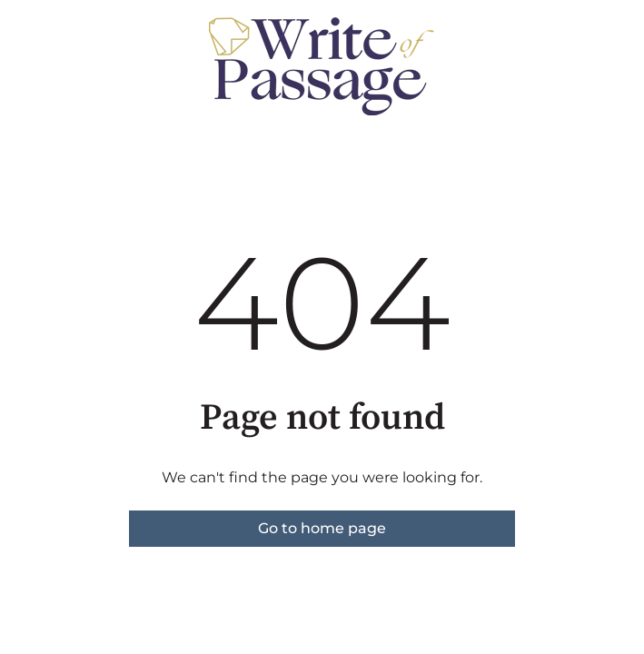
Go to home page (322, 528)
